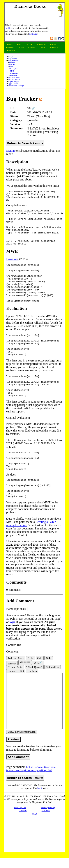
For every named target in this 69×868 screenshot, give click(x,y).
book (40, 833)
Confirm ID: (30, 678)
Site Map (46, 856)
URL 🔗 (38, 697)
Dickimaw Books (30, 6)
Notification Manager (16, 86)
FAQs (10, 57)
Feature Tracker (14, 80)
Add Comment (18, 802)
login (12, 656)
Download (12, 268)
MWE (12, 71)
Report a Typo (14, 82)
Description (14, 69)
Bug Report (13, 59)
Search (12, 63)
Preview (14, 785)
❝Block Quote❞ (34, 701)
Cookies (23, 856)
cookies (8, 28)
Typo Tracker (13, 84)
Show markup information (22, 777)
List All (12, 65)
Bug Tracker (13, 61)
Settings (33, 34)
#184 (11, 67)
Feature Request (14, 77)
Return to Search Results (25, 143)
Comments (14, 75)
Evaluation (14, 73)
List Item (32, 705)
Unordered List (16, 705)
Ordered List (53, 701)
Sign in (10, 151)
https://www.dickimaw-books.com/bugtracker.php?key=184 (31, 814)
